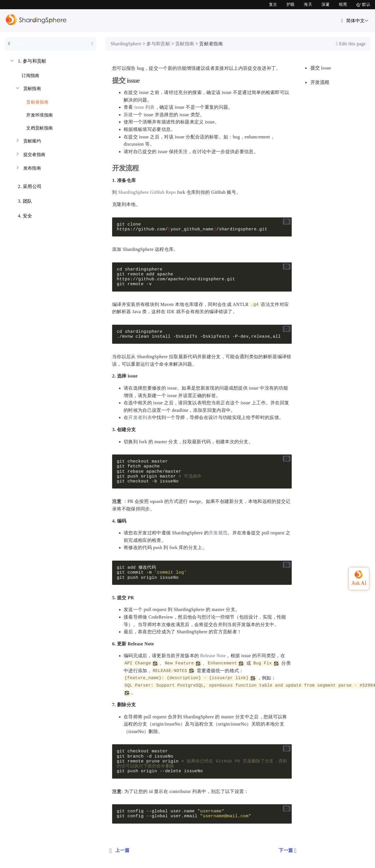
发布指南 (28, 169)
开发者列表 (140, 417)
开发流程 (320, 82)
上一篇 (119, 850)
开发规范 (218, 533)
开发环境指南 (36, 114)
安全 (21, 217)
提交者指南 (30, 155)
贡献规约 (28, 142)
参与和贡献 (28, 62)
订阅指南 (27, 75)
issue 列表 (145, 107)
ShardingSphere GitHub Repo (147, 192)
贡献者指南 (34, 101)
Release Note (213, 656)
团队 (21, 202)
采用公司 (25, 187)
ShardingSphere (126, 44)
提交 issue (321, 68)
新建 (128, 115)
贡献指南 (28, 89)
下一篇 (288, 850)
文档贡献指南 (36, 127)
